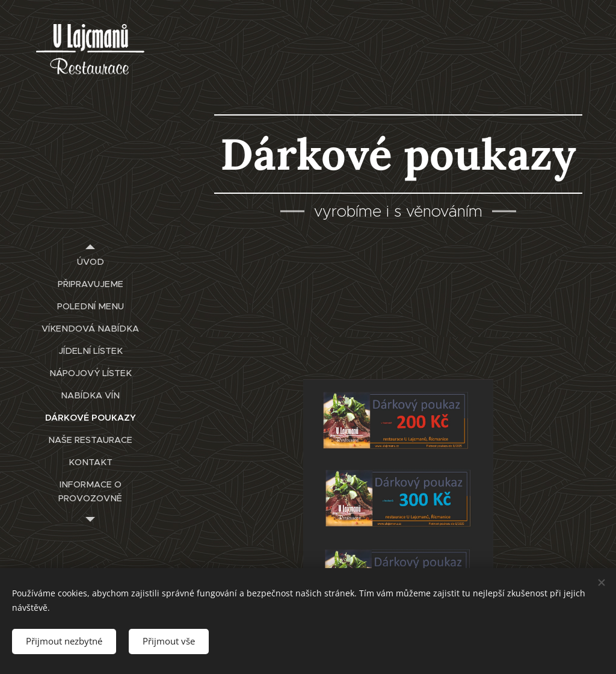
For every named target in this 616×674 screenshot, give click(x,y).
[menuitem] (90, 262)
